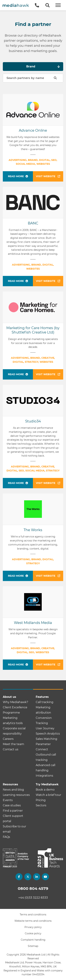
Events (8, 800)
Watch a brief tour (48, 795)
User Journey (45, 728)
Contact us (11, 749)
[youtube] (45, 877)
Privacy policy (33, 927)
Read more (16, 176)
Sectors (41, 805)
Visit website (48, 176)
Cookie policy (33, 933)
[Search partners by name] (33, 78)
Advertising (18, 160)
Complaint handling (33, 940)
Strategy (32, 362)
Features (42, 697)
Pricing (41, 800)
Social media (25, 164)
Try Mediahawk (47, 784)
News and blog (13, 790)
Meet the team (13, 744)
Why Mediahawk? (15, 702)
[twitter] (28, 877)
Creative (48, 358)
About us (10, 697)
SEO (54, 160)
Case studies (12, 805)
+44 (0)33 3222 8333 (33, 898)
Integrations (44, 776)
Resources (10, 784)
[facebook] (19, 877)
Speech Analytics (48, 734)
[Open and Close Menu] (58, 5)
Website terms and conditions (33, 921)
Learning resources (16, 795)
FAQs (6, 837)
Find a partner (13, 811)
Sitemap (33, 946)
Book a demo (45, 790)
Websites (43, 164)
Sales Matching (46, 739)
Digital (44, 160)
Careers (8, 739)
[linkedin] (37, 877)
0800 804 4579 (33, 889)
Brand (33, 160)
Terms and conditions (33, 915)
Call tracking (45, 702)
